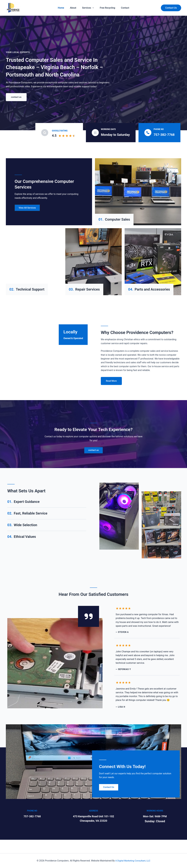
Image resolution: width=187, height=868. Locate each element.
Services (88, 8)
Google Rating (60, 131)
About (76, 8)
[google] (45, 133)
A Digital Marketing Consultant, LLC (133, 861)
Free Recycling (105, 8)
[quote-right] (89, 617)
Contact (119, 8)
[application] (92, 8)
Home (67, 8)
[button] (171, 8)
